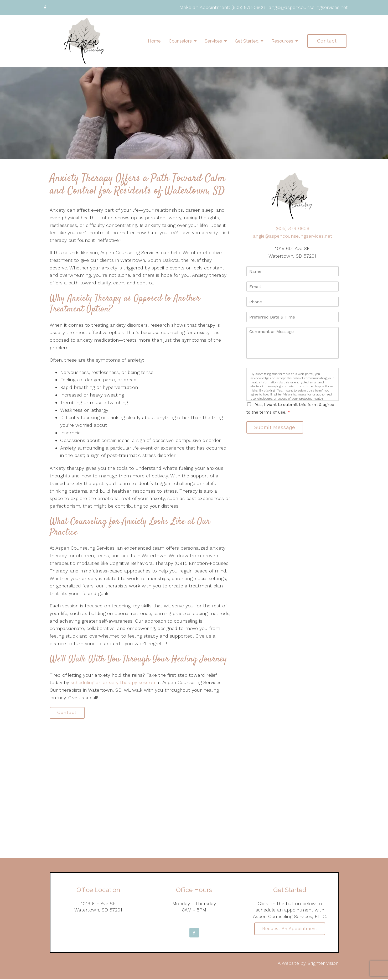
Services (213, 41)
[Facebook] (45, 7)
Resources (282, 41)
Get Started (247, 41)
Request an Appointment (290, 931)
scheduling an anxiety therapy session (113, 682)
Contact (327, 41)
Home (154, 41)
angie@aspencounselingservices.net (308, 7)
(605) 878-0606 (248, 7)
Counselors (180, 41)
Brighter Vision (323, 964)
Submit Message (277, 428)
